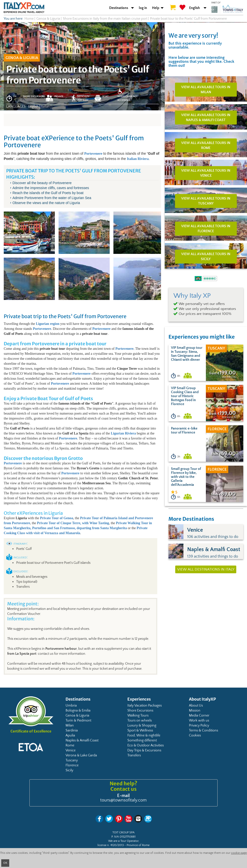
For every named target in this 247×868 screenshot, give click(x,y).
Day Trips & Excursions (144, 750)
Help (156, 8)
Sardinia (72, 730)
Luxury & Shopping (142, 725)
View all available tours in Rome (206, 145)
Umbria (71, 706)
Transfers (134, 755)
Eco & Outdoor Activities (146, 745)
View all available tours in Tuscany (206, 201)
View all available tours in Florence (206, 229)
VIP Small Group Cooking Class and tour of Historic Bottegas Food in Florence (185, 396)
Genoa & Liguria (77, 716)
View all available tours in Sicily (206, 257)
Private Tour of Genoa (56, 518)
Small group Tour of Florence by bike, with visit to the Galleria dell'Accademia (186, 477)
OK (5, 863)
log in (143, 8)
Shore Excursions (140, 711)
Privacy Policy (199, 725)
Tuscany (72, 760)
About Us (196, 706)
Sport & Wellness (140, 730)
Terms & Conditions (204, 730)
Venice (71, 750)
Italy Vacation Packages (145, 706)
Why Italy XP (192, 296)
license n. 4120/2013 (111, 845)
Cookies (195, 735)
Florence (72, 765)
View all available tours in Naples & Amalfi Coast (206, 118)
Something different (142, 740)
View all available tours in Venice (206, 173)
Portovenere (20, 523)
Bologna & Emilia (78, 711)
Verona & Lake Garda (81, 755)
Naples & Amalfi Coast (82, 740)
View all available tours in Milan (206, 90)
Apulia (70, 735)
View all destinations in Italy (206, 569)
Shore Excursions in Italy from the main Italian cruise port (105, 19)
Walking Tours (138, 716)
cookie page (239, 853)
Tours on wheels (140, 721)
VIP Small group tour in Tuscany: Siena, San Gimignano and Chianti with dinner (187, 354)
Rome (70, 745)
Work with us (199, 721)
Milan (70, 725)
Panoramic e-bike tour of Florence (184, 431)
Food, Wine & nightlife (144, 735)
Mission (195, 711)
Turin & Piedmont (78, 721)
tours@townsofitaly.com (123, 800)
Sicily (69, 770)
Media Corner (199, 716)
